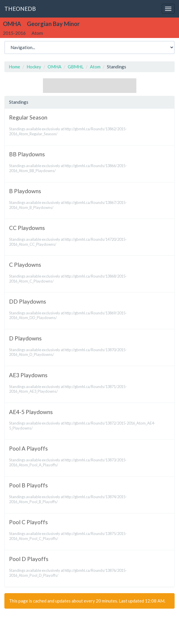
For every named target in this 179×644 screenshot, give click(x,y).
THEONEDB (20, 9)
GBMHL (76, 67)
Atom (95, 67)
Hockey (34, 67)
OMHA (54, 67)
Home (14, 67)
